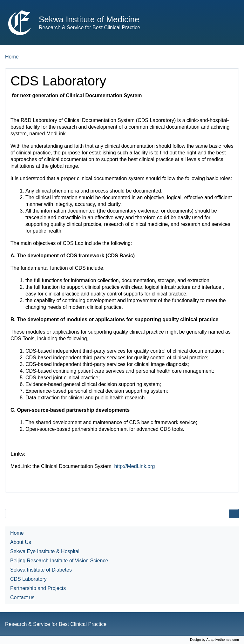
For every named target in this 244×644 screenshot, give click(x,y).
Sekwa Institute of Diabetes (41, 570)
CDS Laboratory (28, 579)
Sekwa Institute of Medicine (89, 19)
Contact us (22, 597)
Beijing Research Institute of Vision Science (59, 561)
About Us (21, 542)
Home (12, 57)
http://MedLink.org (134, 466)
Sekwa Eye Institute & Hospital (45, 551)
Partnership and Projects (38, 588)
